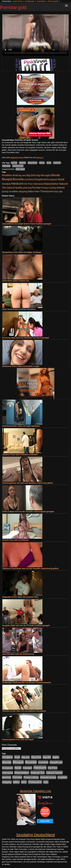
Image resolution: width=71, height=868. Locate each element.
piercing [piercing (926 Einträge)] (27, 188)
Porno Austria (53, 1)
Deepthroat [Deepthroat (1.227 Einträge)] (40, 179)
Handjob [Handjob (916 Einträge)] (6, 184)
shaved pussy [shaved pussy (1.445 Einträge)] (48, 777)
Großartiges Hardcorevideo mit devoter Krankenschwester (27, 682)
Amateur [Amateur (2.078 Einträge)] (7, 175)
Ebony (42, 163)
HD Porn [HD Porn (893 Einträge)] (29, 184)
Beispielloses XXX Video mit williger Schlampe (22, 252)
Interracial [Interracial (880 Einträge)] (39, 184)
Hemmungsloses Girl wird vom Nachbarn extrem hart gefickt (28, 483)
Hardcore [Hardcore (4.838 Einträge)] (17, 184)
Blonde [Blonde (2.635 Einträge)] (56, 175)
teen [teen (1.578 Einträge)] (37, 191)
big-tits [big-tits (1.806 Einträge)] (40, 175)
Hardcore (57, 163)
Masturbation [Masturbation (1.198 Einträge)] (51, 184)
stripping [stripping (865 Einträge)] (23, 191)
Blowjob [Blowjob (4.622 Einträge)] (7, 179)
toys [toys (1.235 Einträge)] (56, 191)
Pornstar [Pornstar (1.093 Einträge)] (36, 188)
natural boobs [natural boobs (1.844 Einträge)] (14, 188)
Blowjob (22, 163)
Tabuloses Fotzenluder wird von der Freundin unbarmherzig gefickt (30, 568)
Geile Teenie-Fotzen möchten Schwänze (19, 309)
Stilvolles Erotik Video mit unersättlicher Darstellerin (24, 711)
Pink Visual (20, 169)
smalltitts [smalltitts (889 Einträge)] (14, 191)
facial (49, 163)
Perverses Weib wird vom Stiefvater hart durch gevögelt (26, 338)
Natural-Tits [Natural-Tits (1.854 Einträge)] (38, 773)
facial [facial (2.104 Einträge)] (61, 179)
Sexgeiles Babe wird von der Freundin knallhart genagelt (26, 625)
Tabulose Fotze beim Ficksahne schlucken (20, 454)
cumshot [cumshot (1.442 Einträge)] (29, 179)
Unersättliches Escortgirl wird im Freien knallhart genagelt (27, 224)
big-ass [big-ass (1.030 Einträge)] (22, 175)
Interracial (6, 166)
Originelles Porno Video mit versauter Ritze (20, 597)
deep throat (32, 163)
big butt (14, 163)
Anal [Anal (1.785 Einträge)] (15, 175)
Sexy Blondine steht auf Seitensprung (18, 654)
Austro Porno (18, 1)
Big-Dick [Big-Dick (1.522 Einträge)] (31, 175)
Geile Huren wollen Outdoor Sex (16, 281)
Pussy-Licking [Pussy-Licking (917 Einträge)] (49, 188)
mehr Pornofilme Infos (10, 152)
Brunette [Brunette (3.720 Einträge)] (18, 179)
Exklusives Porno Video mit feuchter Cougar (21, 366)
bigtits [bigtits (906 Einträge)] (48, 175)
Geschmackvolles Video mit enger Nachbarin (21, 426)
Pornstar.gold (13, 7)
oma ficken (41, 1)
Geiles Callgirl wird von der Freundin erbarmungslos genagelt (28, 511)
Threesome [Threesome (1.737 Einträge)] (47, 191)
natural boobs (18, 166)
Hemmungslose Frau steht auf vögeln (18, 739)
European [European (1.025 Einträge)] (52, 179)
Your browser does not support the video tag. (35, 35)
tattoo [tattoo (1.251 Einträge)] (31, 191)
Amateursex (30, 1)
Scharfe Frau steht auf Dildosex (16, 540)
